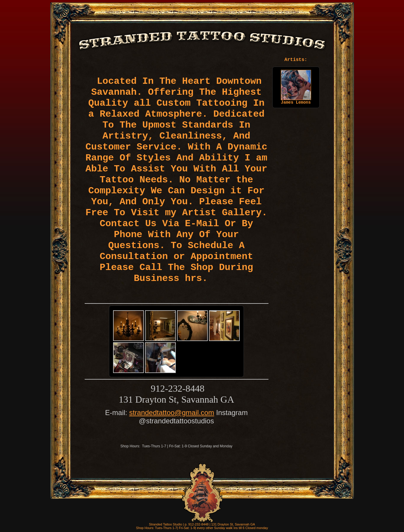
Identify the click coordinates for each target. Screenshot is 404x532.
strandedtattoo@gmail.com (172, 413)
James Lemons (296, 101)
